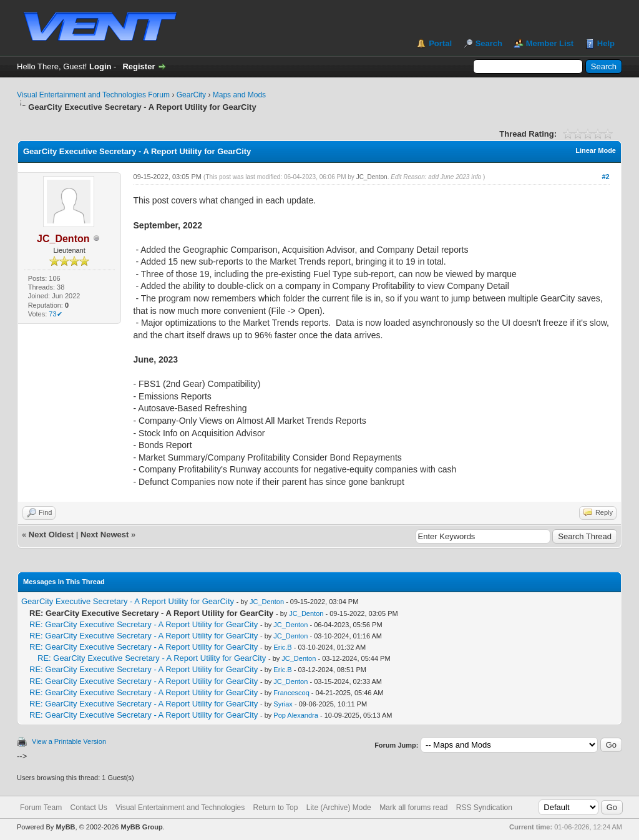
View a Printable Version (69, 741)
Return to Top (276, 808)
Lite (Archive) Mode (339, 808)
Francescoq (291, 693)
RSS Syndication (484, 808)
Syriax (283, 704)
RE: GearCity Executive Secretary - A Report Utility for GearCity (144, 624)
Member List (550, 43)
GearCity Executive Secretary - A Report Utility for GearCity (128, 601)
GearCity (191, 95)
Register (139, 66)
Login (100, 66)
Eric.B (282, 647)
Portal (440, 43)
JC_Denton (372, 177)
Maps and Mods (239, 95)
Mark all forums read (413, 808)
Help (606, 43)
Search (489, 43)
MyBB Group (141, 827)
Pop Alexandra (296, 715)
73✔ (55, 314)
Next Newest (105, 535)
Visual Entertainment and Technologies (180, 808)
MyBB (65, 827)
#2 (605, 177)
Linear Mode (596, 150)
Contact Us (88, 808)
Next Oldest (51, 535)
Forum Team (41, 808)
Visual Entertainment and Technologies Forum (93, 95)
